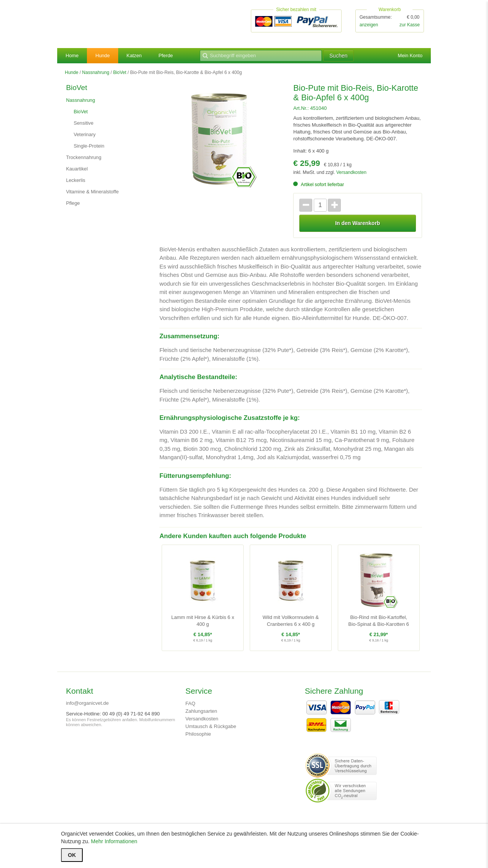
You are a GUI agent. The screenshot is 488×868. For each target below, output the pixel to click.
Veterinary (86, 137)
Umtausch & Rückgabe (211, 731)
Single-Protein (90, 148)
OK (72, 855)
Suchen (355, 56)
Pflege (74, 206)
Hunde (104, 56)
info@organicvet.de (87, 707)
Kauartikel (78, 171)
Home (73, 56)
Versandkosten (351, 175)
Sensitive (84, 125)
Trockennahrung (85, 160)
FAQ (190, 708)
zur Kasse (410, 25)
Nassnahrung (96, 73)
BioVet (120, 73)
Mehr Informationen (114, 841)
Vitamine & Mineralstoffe (95, 194)
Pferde (170, 56)
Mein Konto (409, 56)
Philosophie (198, 738)
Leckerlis (76, 183)
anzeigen (369, 25)
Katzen (138, 56)
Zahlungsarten (201, 715)
